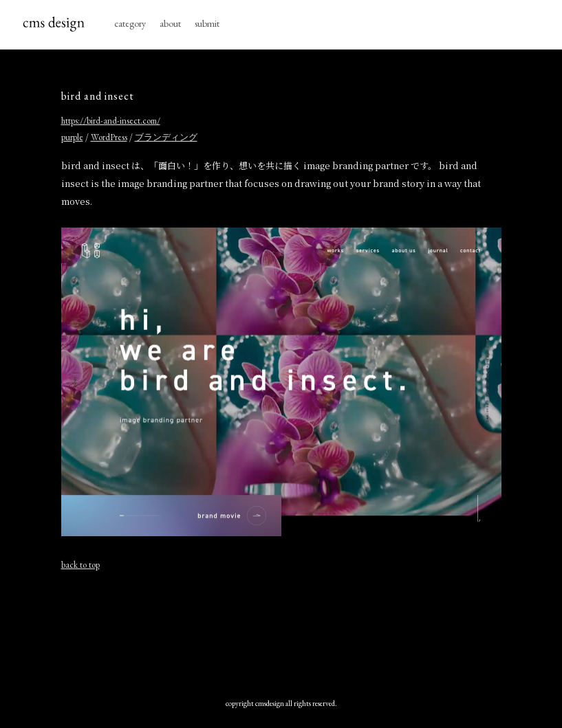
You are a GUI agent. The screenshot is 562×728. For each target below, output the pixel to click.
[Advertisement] (281, 631)
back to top (80, 565)
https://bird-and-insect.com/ (111, 121)
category (130, 23)
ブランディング (166, 137)
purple (72, 137)
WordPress (109, 137)
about (170, 23)
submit (207, 23)
